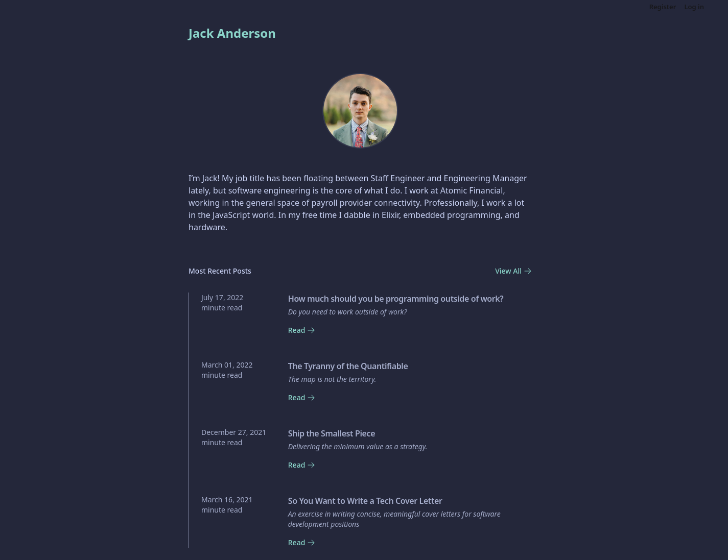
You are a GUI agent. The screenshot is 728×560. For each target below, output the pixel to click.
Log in (694, 7)
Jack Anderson (232, 33)
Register (663, 7)
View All (513, 271)
